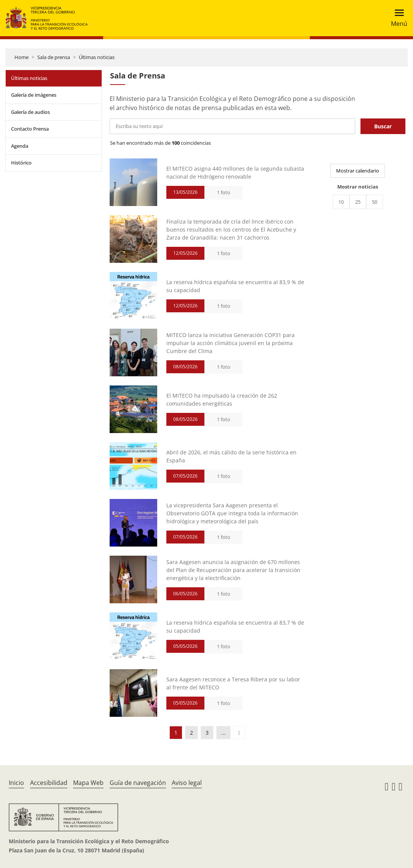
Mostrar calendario (358, 171)
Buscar (383, 126)
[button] (239, 733)
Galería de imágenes (34, 95)
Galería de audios (30, 112)
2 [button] (191, 733)
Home (22, 57)
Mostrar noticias (358, 187)
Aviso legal (187, 783)
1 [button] (176, 733)
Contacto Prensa (30, 129)
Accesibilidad (49, 783)
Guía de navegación (138, 783)
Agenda (20, 146)
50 (375, 202)
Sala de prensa (54, 57)
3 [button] (207, 733)
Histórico (21, 163)
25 (358, 202)
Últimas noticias (97, 57)
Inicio (16, 783)
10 (341, 202)
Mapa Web (88, 783)
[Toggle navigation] (397, 18)
